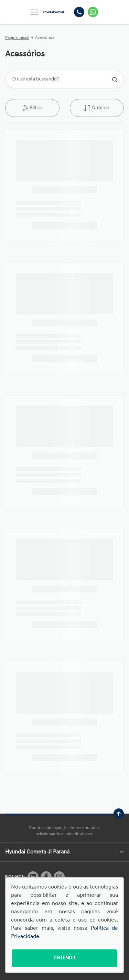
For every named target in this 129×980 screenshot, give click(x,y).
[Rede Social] (33, 877)
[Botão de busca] (115, 80)
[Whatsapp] (93, 12)
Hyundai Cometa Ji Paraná (64, 852)
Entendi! (64, 958)
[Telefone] (79, 12)
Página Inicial (17, 38)
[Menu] (34, 12)
